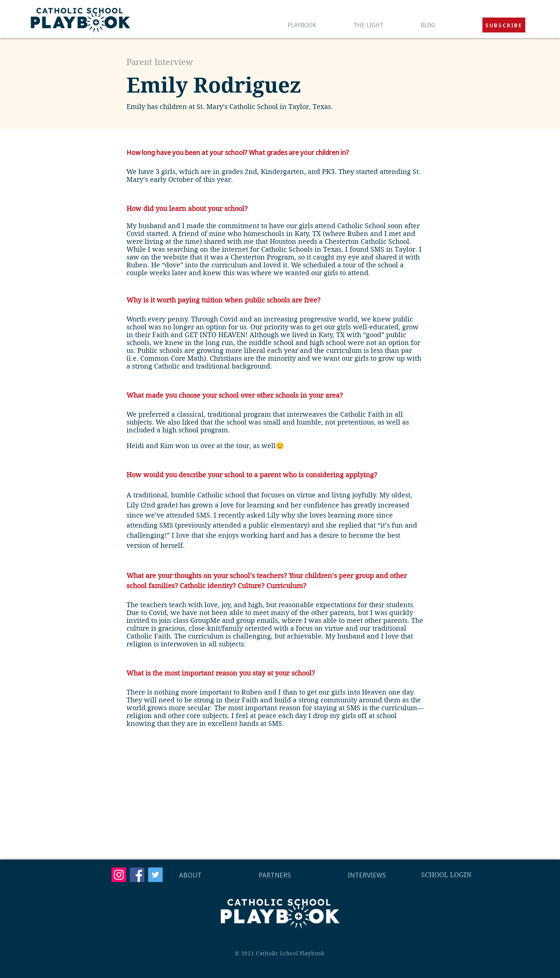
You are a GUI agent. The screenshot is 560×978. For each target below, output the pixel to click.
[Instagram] (119, 875)
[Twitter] (155, 875)
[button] (504, 25)
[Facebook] (137, 875)
